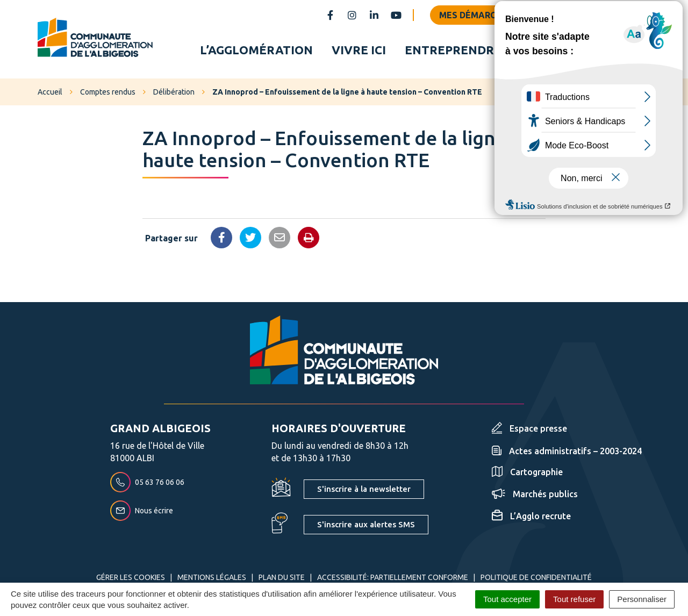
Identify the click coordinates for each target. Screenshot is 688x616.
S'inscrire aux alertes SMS (366, 526)
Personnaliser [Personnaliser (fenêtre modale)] (642, 599)
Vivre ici (359, 50)
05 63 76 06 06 (147, 484)
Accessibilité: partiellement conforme (393, 579)
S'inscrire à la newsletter (364, 490)
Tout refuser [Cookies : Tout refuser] (574, 599)
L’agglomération (256, 50)
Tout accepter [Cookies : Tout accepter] (507, 599)
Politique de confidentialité (536, 579)
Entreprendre (453, 50)
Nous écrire (142, 512)
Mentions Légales (212, 579)
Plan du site (282, 579)
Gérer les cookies (131, 579)
